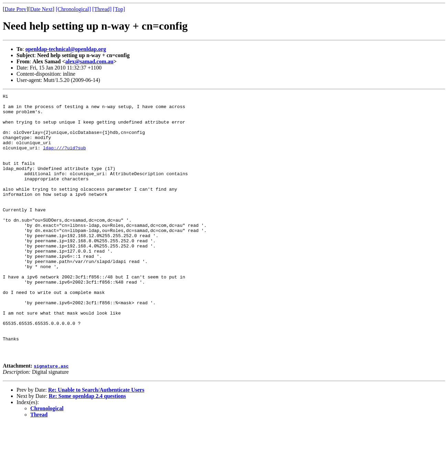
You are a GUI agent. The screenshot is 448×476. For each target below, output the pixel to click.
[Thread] (102, 9)
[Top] (119, 9)
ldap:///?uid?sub (64, 159)
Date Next (41, 9)
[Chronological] (73, 9)
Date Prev (15, 9)
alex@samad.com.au (89, 61)
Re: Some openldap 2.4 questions (87, 449)
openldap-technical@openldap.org (66, 49)
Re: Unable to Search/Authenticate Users (96, 442)
